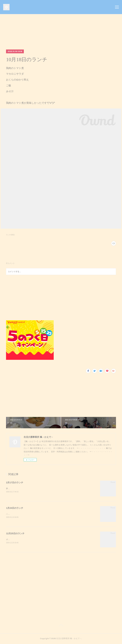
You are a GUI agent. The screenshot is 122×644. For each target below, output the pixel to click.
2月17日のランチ (15, 483)
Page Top (61, 626)
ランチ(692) (10, 235)
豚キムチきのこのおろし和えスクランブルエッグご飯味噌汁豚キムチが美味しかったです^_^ (46, 489)
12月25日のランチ (15, 534)
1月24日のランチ (15, 508)
